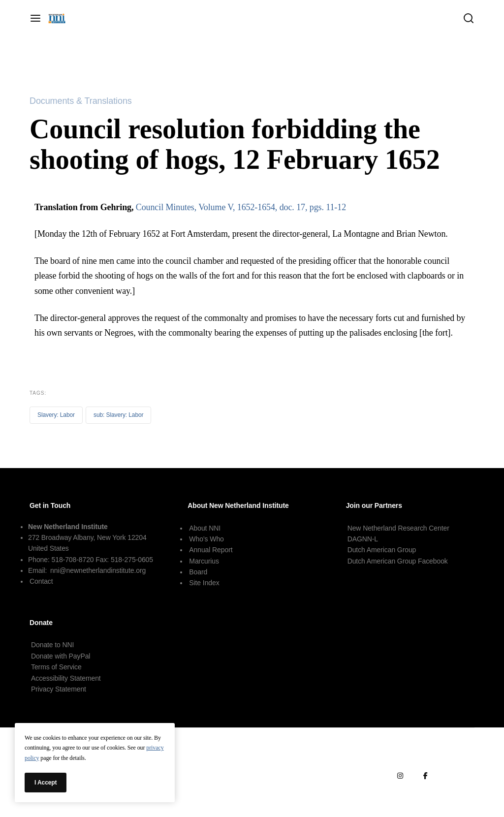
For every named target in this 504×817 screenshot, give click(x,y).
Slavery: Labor (56, 415)
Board (198, 572)
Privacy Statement (59, 689)
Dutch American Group (382, 550)
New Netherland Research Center (398, 528)
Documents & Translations (81, 101)
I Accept (46, 783)
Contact (41, 581)
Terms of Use (457, 752)
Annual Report (211, 550)
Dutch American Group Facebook (398, 561)
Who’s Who (206, 539)
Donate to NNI (52, 645)
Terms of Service (56, 667)
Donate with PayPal (61, 656)
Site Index (204, 583)
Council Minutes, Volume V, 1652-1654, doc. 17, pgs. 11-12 (241, 207)
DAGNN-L (363, 539)
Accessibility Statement (66, 678)
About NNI (205, 528)
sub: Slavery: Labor (119, 415)
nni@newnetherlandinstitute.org (98, 570)
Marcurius (204, 561)
